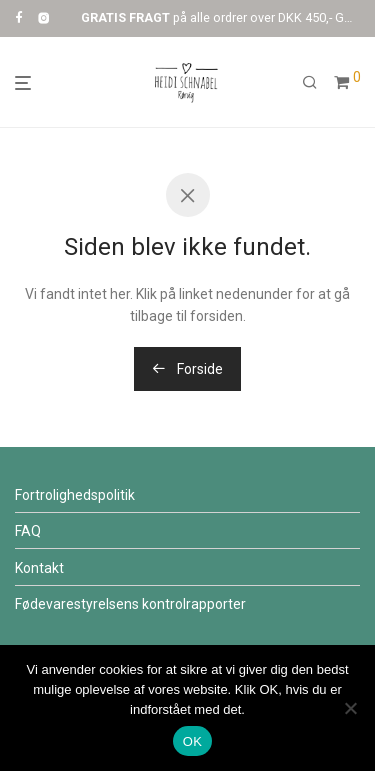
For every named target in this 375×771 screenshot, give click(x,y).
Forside (187, 369)
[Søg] (310, 83)
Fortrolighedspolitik (75, 495)
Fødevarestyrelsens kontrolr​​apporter (130, 604)
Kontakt (39, 568)
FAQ (28, 531)
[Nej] (350, 708)
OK (192, 741)
